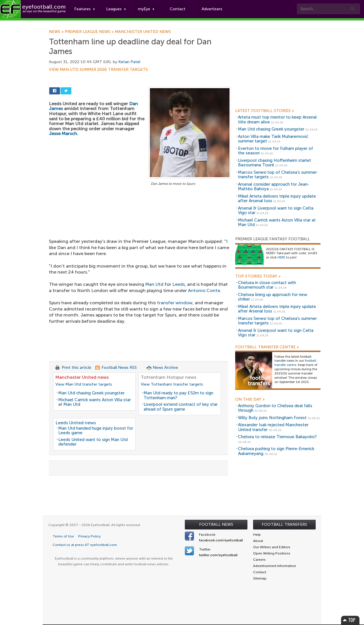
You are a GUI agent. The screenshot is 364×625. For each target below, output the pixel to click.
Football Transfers (284, 524)
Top (350, 620)
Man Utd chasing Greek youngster (91, 393)
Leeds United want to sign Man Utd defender (93, 442)
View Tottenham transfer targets (172, 384)
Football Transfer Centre (267, 347)
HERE (281, 257)
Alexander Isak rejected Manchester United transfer (273, 427)
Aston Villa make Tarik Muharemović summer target (273, 139)
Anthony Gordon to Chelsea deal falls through (275, 408)
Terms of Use (63, 536)
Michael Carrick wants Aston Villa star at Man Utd (95, 402)
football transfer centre (295, 363)
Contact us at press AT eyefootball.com (85, 545)
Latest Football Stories (265, 111)
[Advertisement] (140, 229)
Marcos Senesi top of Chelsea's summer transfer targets (277, 175)
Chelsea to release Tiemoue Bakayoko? (277, 437)
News (57, 32)
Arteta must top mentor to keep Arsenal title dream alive (277, 120)
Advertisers (212, 9)
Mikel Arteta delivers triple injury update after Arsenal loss (277, 199)
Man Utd (154, 284)
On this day (250, 400)
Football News (216, 524)
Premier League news (90, 32)
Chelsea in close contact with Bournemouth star (267, 285)
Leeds (179, 284)
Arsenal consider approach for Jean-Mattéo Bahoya (274, 187)
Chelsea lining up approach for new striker (273, 297)
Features (84, 9)
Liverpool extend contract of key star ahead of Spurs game (181, 407)
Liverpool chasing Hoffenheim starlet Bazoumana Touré (275, 163)
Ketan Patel (129, 62)
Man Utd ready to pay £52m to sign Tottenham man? (178, 395)
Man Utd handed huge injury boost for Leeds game (96, 431)
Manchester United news (143, 32)
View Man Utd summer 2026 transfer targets (98, 70)
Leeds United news (76, 423)
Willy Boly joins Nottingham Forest (272, 418)
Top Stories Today (258, 276)
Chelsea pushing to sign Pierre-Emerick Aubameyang (276, 451)
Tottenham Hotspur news (168, 377)
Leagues (116, 9)
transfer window (175, 303)
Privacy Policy (89, 536)
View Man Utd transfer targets (84, 384)
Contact (178, 9)
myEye (146, 9)
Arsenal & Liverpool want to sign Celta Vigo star (276, 211)
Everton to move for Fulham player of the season (276, 151)
